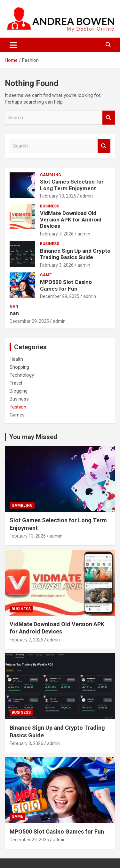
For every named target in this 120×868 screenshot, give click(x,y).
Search (109, 118)
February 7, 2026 (57, 234)
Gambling (51, 175)
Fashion (18, 407)
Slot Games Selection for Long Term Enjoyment (72, 185)
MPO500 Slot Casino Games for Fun (66, 285)
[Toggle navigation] (13, 45)
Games (17, 415)
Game (46, 275)
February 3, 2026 (57, 265)
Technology (22, 375)
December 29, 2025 (60, 296)
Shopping (19, 367)
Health (16, 359)
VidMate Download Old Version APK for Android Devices (71, 220)
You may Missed (33, 437)
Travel (16, 383)
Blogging (19, 391)
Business (50, 206)
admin (86, 196)
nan (14, 307)
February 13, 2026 (58, 196)
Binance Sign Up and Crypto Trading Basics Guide (75, 254)
